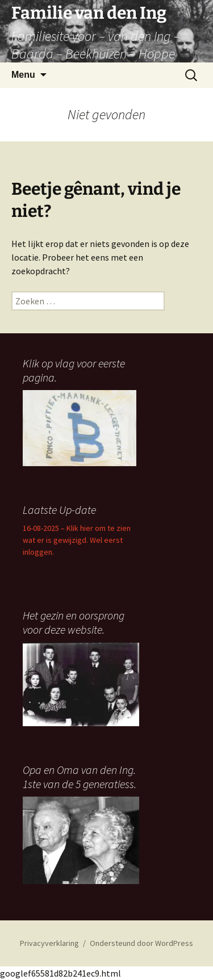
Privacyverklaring (49, 943)
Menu (23, 75)
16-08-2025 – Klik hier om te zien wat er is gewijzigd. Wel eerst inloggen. (77, 540)
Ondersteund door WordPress (141, 943)
